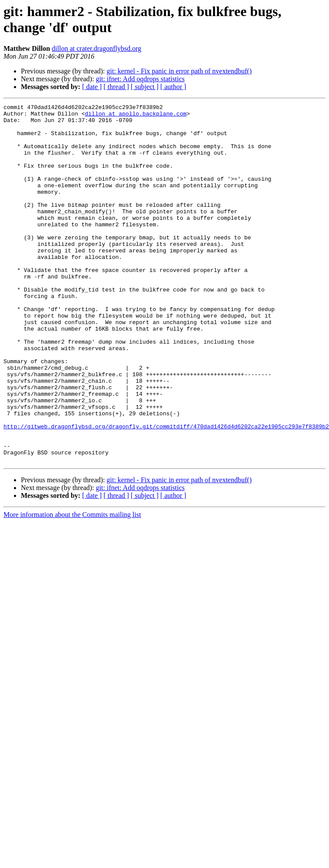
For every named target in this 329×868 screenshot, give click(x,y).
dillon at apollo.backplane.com (136, 116)
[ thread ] (116, 87)
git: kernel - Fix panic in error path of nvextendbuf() (179, 71)
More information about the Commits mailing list (72, 586)
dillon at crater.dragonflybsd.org (96, 48)
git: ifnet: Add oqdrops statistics (140, 79)
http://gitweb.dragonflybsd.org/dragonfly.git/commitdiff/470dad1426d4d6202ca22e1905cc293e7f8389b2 (166, 491)
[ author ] (173, 87)
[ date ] (92, 87)
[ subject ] (145, 87)
